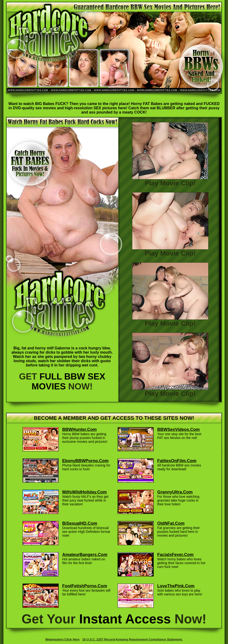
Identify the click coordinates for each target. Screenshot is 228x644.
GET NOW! (62, 381)
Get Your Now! (114, 619)
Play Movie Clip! (170, 180)
